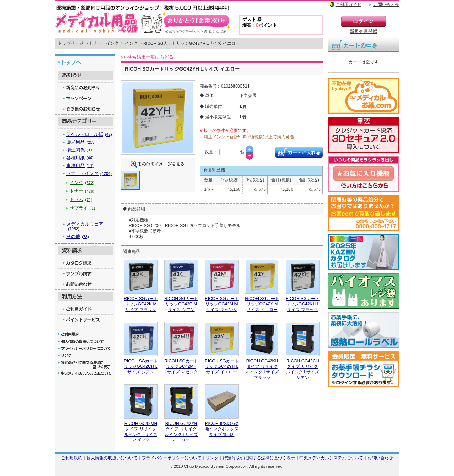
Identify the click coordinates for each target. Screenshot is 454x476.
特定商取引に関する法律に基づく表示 (259, 458)
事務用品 (80, 165)
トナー (82, 191)
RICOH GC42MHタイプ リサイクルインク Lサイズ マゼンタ (141, 432)
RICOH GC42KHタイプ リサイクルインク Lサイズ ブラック (262, 369)
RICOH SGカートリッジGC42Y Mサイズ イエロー (262, 304)
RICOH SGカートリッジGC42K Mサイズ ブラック (141, 304)
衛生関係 (80, 150)
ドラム (81, 200)
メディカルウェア (85, 226)
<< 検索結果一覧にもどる (147, 57)
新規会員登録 (364, 31)
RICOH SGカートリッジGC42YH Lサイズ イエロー (222, 367)
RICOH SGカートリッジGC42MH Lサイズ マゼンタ (181, 367)
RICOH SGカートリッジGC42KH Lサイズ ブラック (303, 304)
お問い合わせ (386, 5)
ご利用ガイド (348, 5)
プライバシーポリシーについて (172, 458)
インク (131, 43)
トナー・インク (104, 43)
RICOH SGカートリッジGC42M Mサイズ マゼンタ (222, 304)
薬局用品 (81, 142)
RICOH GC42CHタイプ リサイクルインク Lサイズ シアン (303, 369)
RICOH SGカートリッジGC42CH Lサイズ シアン (141, 367)
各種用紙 (80, 158)
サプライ (83, 208)
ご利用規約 (72, 458)
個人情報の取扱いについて (112, 458)
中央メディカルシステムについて (331, 458)
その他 (78, 236)
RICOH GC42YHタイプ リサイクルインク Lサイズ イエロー (181, 432)
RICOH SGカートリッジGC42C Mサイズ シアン (181, 304)
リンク (212, 458)
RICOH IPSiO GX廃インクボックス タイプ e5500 (222, 429)
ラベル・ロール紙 (89, 134)
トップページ (71, 43)
